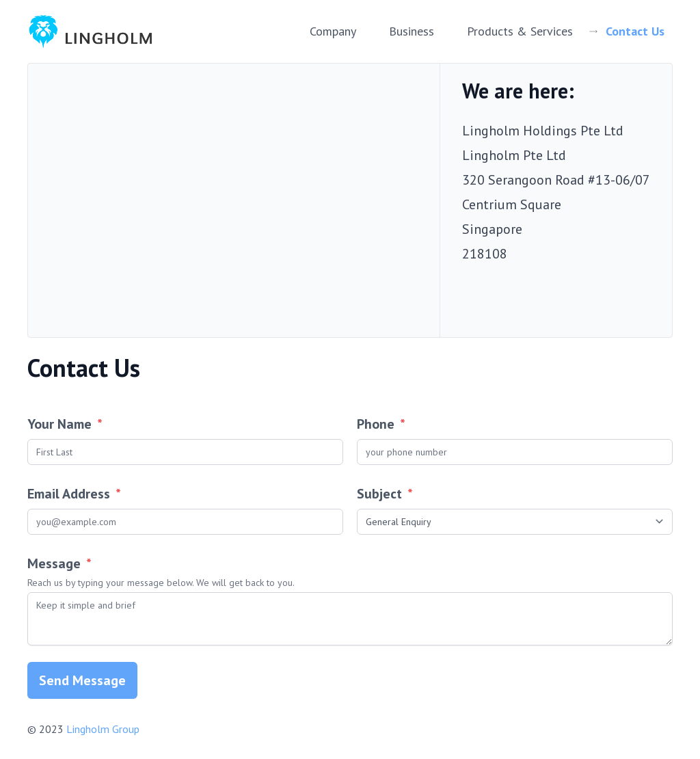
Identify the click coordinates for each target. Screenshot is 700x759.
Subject (385, 494)
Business (412, 31)
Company (333, 31)
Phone (381, 424)
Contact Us (635, 31)
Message (350, 572)
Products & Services (520, 31)
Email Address (74, 494)
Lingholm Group (103, 729)
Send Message (82, 680)
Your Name (65, 424)
